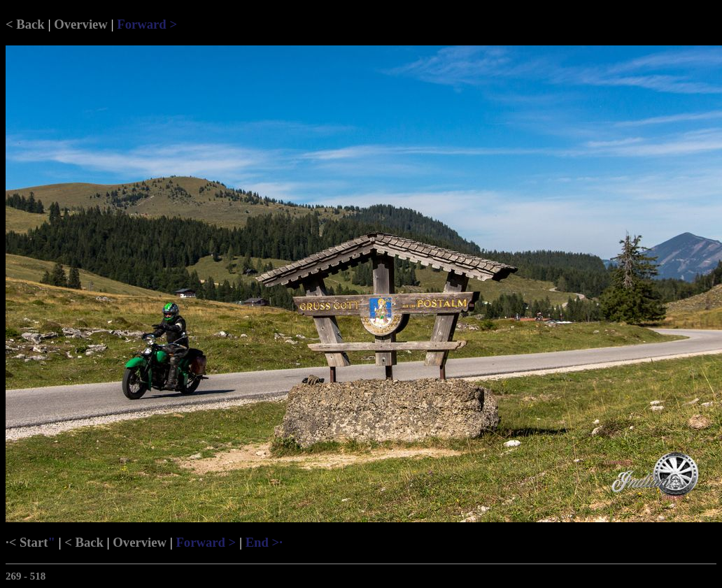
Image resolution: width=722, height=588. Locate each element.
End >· (264, 542)
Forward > (147, 24)
